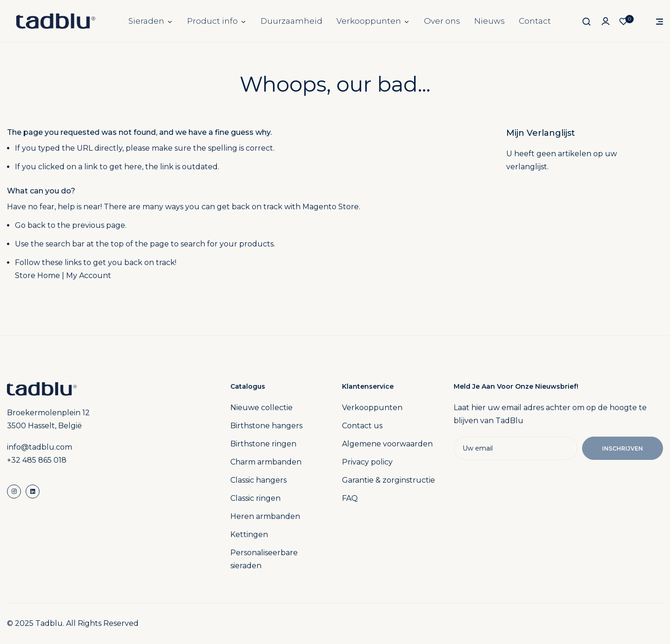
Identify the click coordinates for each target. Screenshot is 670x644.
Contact (535, 21)
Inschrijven (623, 448)
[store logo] (56, 21)
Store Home (37, 276)
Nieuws (489, 21)
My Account (89, 276)
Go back (30, 225)
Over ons (442, 21)
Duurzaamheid (291, 21)
